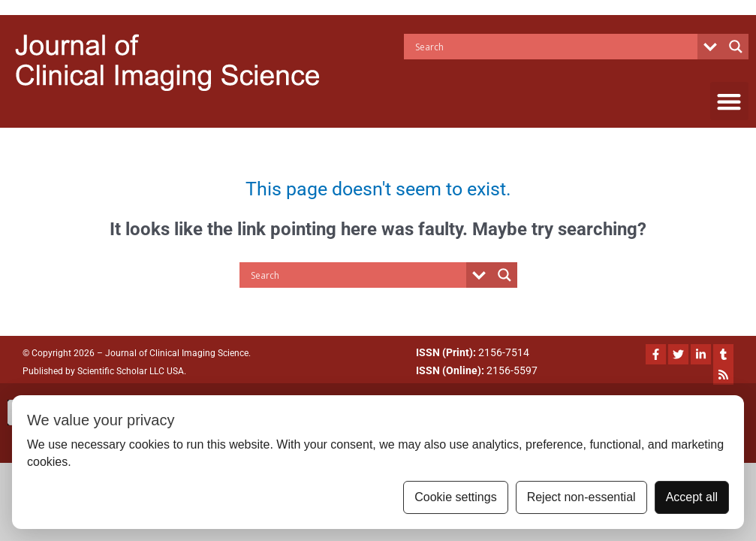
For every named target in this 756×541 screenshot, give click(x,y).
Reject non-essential (581, 497)
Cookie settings (455, 497)
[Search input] (554, 47)
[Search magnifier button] (736, 47)
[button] (729, 101)
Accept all (692, 497)
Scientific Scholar (111, 371)
